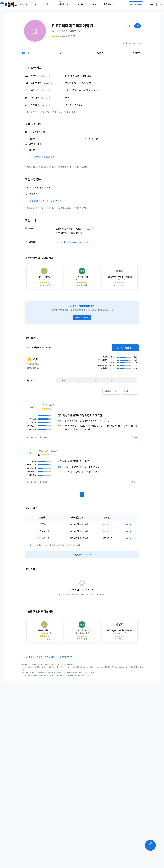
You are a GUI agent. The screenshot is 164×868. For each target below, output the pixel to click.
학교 (34, 4)
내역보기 (128, 525)
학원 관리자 (109, 4)
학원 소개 (25, 52)
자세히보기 (45, 76)
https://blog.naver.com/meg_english (73, 242)
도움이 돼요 (32, 437)
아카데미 (24, 4)
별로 (80, 380)
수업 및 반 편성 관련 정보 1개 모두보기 (46, 201)
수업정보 (99, 52)
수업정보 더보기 (82, 554)
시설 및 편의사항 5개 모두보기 (42, 157)
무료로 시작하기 (82, 318)
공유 (134, 437)
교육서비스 (63, 4)
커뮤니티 (93, 4)
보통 (96, 380)
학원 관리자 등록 (136, 4)
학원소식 (137, 52)
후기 (62, 52)
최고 (129, 380)
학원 (47, 4)
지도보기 (89, 229)
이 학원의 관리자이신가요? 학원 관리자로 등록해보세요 (47, 657)
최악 (64, 380)
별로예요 (44, 437)
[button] (111, 391)
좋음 (112, 380)
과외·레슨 (78, 4)
